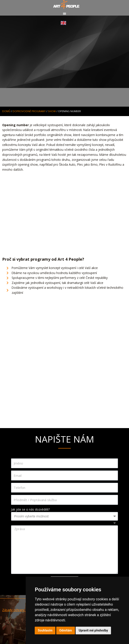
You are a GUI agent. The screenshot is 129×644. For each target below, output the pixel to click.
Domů (6, 111)
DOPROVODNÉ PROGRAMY (29, 111)
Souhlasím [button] (45, 630)
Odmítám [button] (65, 630)
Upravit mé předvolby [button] (93, 630)
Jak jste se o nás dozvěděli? (30, 509)
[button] (64, 13)
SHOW (52, 111)
